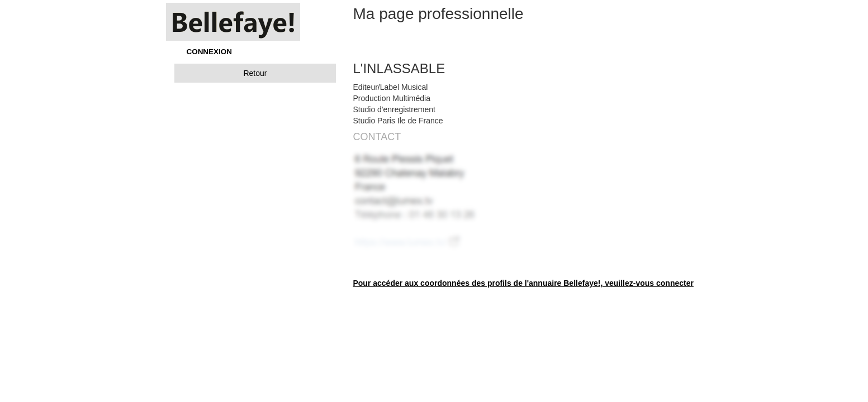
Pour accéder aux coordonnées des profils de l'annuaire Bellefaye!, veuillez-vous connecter (523, 283)
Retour (255, 73)
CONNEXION (209, 52)
